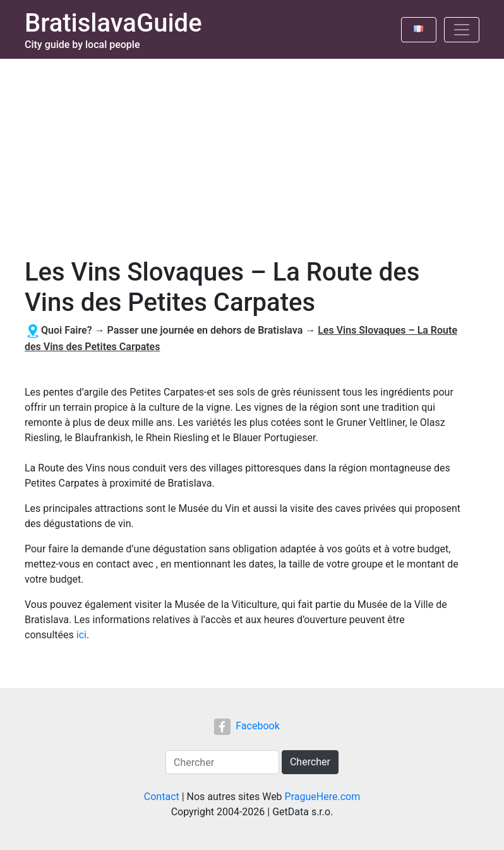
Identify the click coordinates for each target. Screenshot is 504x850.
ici (81, 635)
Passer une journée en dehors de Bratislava (205, 330)
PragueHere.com (323, 797)
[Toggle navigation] (462, 30)
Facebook (247, 726)
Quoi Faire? (67, 330)
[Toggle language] (419, 30)
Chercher (310, 762)
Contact (162, 797)
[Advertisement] (252, 154)
